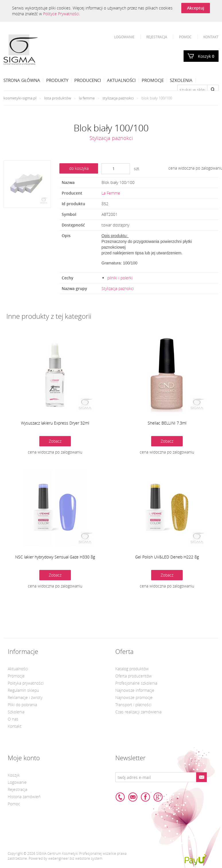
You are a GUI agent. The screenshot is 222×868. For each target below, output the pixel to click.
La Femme (87, 98)
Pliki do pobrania (22, 705)
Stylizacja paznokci (118, 98)
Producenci (88, 80)
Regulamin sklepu (23, 690)
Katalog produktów (132, 669)
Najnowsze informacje (135, 690)
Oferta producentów (134, 676)
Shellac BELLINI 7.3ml (167, 423)
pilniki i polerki (120, 278)
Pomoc (185, 37)
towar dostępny (115, 225)
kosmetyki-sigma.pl (20, 98)
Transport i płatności (133, 705)
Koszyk (206, 56)
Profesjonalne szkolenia (136, 683)
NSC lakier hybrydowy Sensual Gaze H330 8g (55, 557)
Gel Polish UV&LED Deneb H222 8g (167, 557)
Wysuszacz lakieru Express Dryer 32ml (55, 423)
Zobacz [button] (55, 441)
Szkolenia (181, 80)
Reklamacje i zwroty (25, 697)
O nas (13, 719)
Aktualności (121, 80)
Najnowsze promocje (134, 697)
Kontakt (211, 37)
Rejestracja (157, 37)
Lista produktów (58, 98)
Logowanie (124, 37)
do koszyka (79, 168)
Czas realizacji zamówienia (138, 712)
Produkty (57, 80)
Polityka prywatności (26, 683)
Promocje (153, 80)
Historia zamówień (24, 797)
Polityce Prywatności (61, 14)
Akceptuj (196, 8)
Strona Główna (22, 80)
